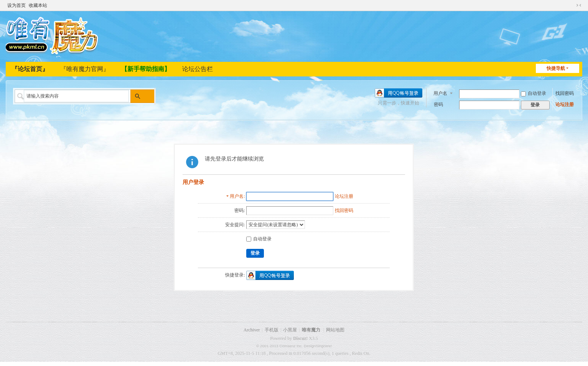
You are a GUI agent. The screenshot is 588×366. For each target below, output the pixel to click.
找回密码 (565, 93)
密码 (438, 104)
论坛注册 (565, 104)
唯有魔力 (311, 330)
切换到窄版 (579, 5)
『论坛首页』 (30, 69)
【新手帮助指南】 (146, 69)
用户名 (440, 93)
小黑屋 (290, 330)
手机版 (272, 330)
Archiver (252, 330)
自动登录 (534, 93)
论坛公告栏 (198, 69)
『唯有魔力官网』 (85, 69)
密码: (240, 210)
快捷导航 (556, 68)
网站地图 (335, 330)
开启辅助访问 (572, 5)
